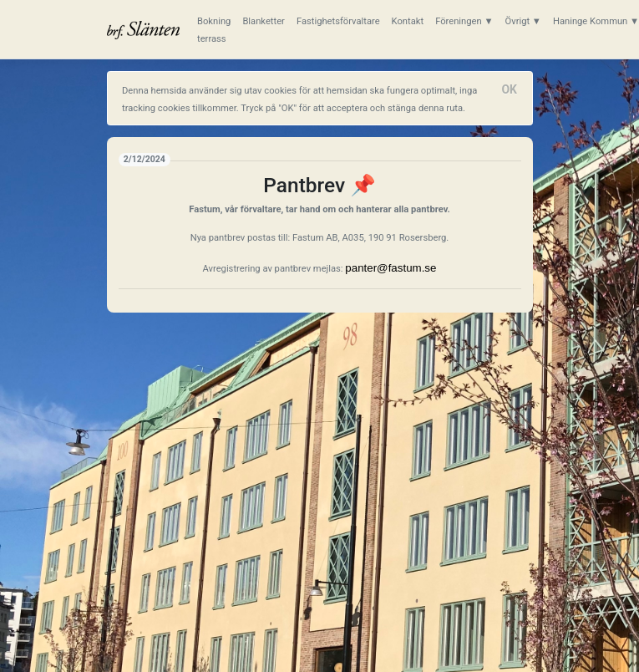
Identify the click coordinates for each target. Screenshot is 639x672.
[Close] (510, 89)
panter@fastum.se (390, 268)
